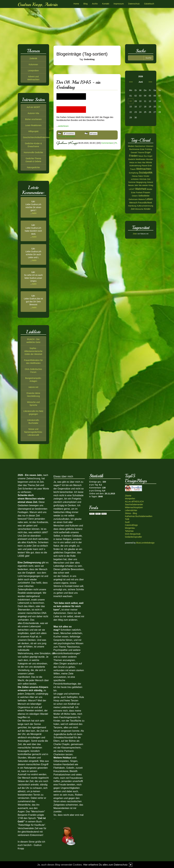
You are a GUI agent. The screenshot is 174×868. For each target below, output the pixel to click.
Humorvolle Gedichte (33, 152)
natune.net (33, 387)
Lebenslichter (131, 510)
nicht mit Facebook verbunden (60, 133)
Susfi (127, 522)
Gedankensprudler (134, 537)
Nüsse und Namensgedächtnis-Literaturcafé (33, 432)
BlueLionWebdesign (145, 543)
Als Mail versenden (67, 136)
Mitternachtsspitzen (134, 507)
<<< (131, 82)
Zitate (135, 234)
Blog (86, 4)
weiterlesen (63, 126)
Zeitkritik (33, 58)
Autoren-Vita (33, 113)
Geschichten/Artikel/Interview (36, 137)
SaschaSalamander (134, 504)
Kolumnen (33, 64)
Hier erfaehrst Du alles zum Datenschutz (105, 865)
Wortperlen (130, 499)
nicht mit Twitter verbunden (86, 133)
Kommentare (107, 143)
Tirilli (127, 519)
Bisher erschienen (33, 119)
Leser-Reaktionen (33, 125)
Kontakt (106, 4)
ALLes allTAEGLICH (134, 502)
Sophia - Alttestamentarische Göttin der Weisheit (33, 351)
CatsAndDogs (131, 525)
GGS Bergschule (133, 534)
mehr (34, 213)
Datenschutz (134, 4)
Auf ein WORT (33, 107)
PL (116, 143)
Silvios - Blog (131, 513)
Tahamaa (129, 531)
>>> (150, 82)
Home (76, 4)
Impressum (119, 4)
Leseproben (33, 71)
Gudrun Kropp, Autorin (38, 5)
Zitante (128, 496)
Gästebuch (149, 4)
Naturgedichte (33, 167)
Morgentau (130, 528)
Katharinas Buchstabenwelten (139, 516)
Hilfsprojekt (33, 131)
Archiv (95, 4)
